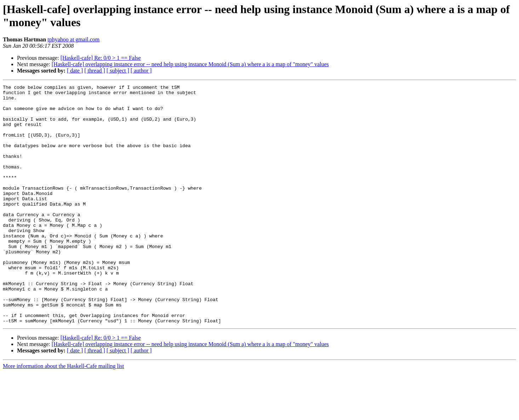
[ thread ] (95, 71)
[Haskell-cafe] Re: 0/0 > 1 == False (101, 58)
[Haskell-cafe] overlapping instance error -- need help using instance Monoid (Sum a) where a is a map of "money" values (190, 64)
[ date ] (75, 71)
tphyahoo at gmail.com (73, 39)
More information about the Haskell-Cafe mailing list (63, 414)
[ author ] (141, 71)
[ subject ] (118, 71)
